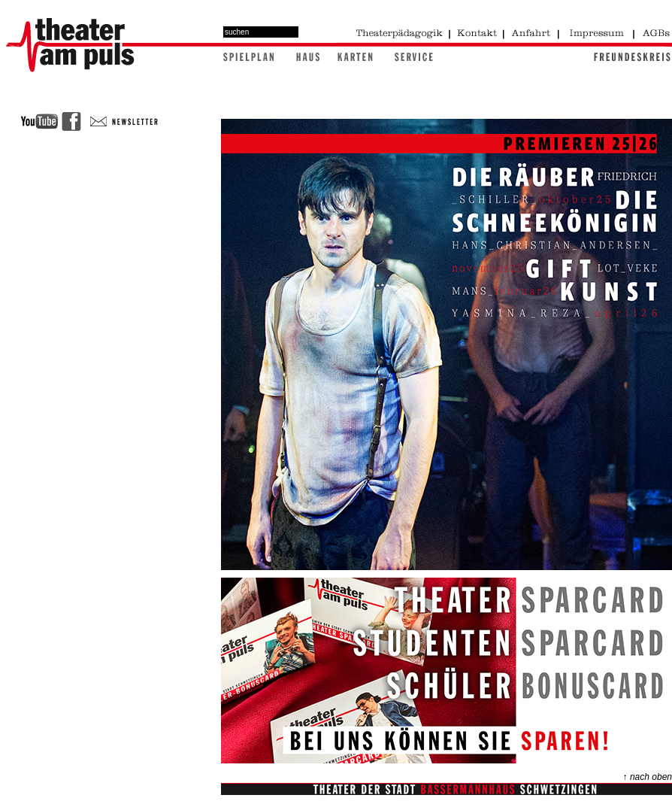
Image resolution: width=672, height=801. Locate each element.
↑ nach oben (648, 777)
